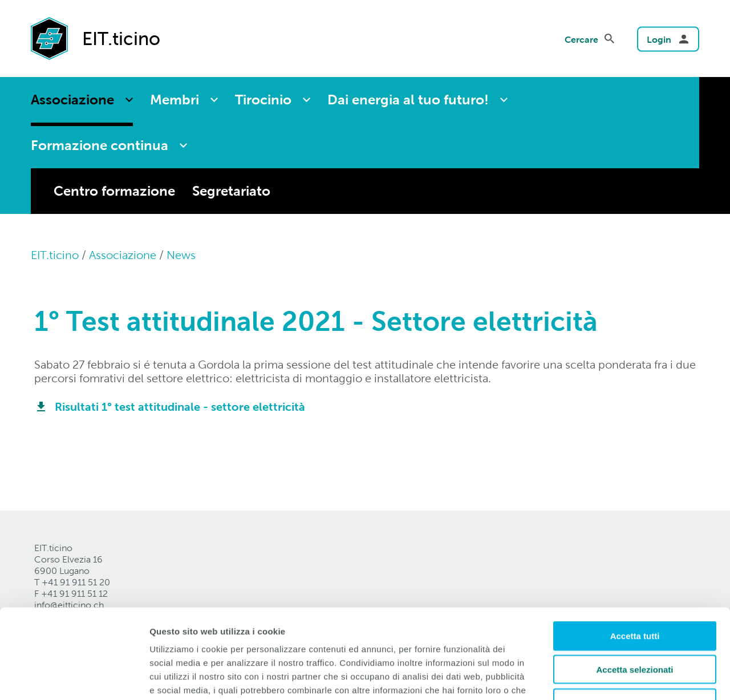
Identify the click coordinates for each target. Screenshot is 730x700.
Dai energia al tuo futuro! (408, 100)
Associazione (72, 100)
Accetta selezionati (634, 594)
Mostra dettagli (600, 677)
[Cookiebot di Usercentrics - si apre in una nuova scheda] (74, 678)
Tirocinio (263, 100)
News (181, 255)
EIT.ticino (55, 255)
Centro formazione (114, 191)
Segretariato (231, 191)
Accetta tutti (635, 560)
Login (659, 39)
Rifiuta (635, 627)
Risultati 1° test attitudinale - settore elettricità (180, 407)
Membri (175, 100)
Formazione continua (100, 145)
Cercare (581, 39)
